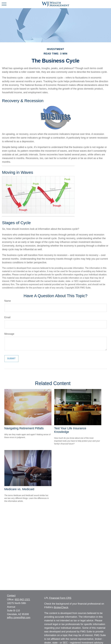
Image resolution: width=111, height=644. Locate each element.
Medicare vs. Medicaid (19, 489)
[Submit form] (11, 359)
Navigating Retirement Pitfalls (24, 428)
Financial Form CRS (60, 598)
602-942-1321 (22, 600)
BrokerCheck (61, 607)
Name (8, 301)
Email (7, 317)
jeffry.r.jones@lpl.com (19, 618)
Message (9, 334)
